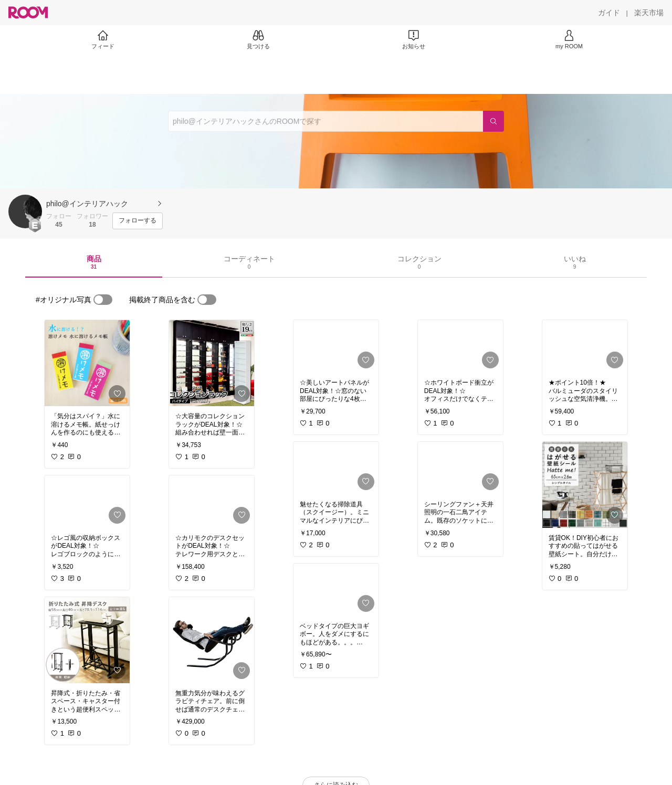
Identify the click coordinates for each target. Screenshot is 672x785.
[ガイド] (609, 13)
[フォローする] (138, 221)
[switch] (103, 300)
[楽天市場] (649, 13)
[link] (87, 363)
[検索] (493, 121)
